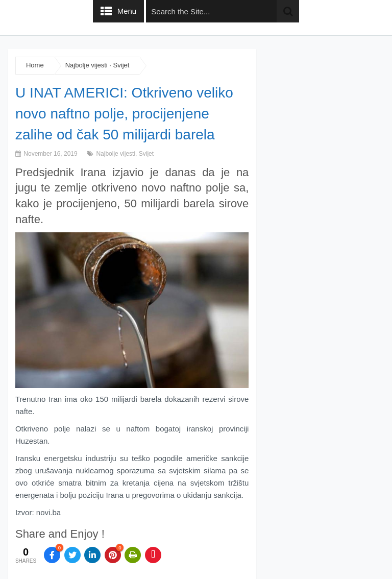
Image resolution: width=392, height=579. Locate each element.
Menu (127, 11)
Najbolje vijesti (87, 65)
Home (35, 65)
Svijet (121, 65)
